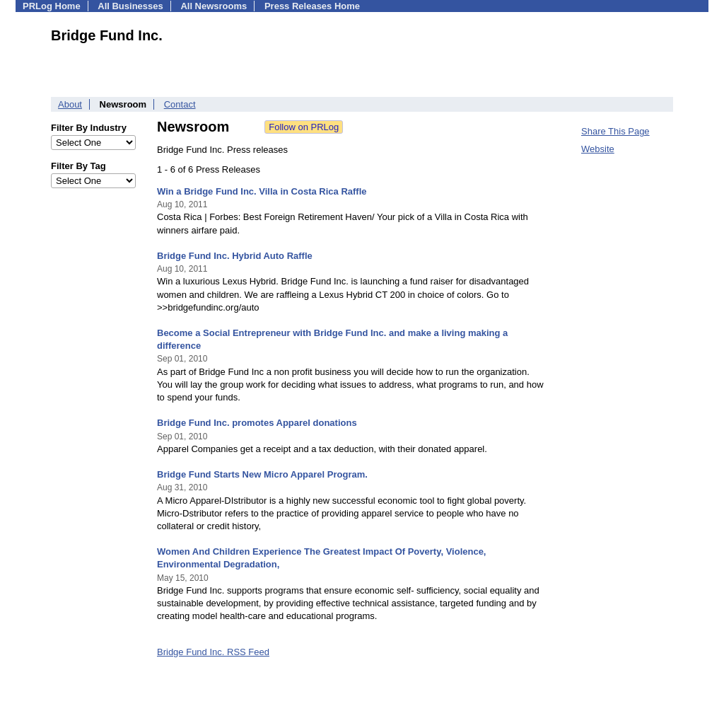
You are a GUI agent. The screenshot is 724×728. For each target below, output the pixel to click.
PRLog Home (52, 6)
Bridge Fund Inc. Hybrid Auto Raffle (235, 256)
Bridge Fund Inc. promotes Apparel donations (257, 423)
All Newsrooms (214, 6)
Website (598, 149)
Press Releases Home (312, 6)
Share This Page (615, 131)
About (70, 104)
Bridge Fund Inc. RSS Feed (213, 652)
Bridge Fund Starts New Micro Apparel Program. (262, 474)
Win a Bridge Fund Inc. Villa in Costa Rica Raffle (262, 191)
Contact (180, 104)
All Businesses (130, 6)
